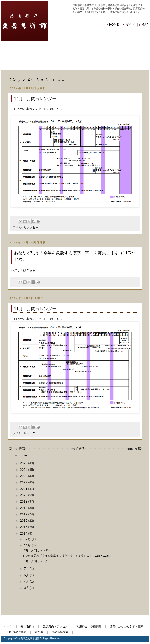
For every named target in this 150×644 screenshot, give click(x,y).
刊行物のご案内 (17, 632)
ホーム (8, 626)
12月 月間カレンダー (35, 99)
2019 (24, 501)
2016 (24, 521)
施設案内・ (57, 48)
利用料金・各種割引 (89, 626)
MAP (145, 25)
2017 (24, 514)
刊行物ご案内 (20, 62)
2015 (24, 527)
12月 (28, 539)
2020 (24, 495)
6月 (27, 575)
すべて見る (77, 449)
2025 (24, 463)
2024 (24, 470)
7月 (27, 569)
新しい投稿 (17, 449)
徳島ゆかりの (130, 49)
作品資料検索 (93, 62)
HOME (114, 25)
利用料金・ (93, 48)
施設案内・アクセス (55, 626)
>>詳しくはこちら (23, 270)
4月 (27, 581)
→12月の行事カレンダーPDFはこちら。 (38, 109)
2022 (24, 482)
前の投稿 (134, 449)
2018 (24, 508)
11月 (28, 545)
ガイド (130, 25)
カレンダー (31, 228)
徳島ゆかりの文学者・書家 (127, 626)
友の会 (57, 62)
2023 (24, 476)
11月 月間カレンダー (35, 309)
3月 (27, 588)
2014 (24, 533)
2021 (24, 489)
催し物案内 (20, 48)
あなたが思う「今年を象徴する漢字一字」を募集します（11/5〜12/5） (67, 556)
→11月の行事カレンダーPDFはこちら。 (38, 319)
